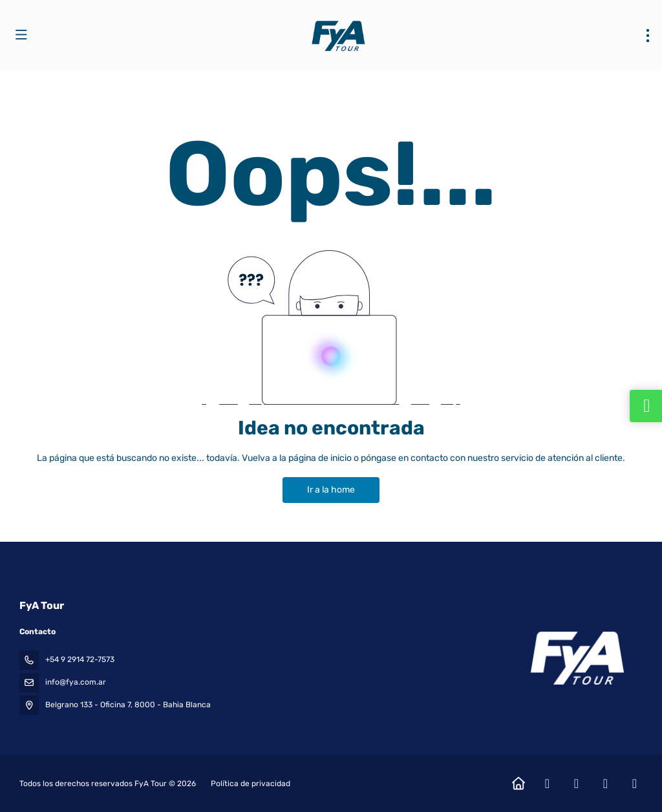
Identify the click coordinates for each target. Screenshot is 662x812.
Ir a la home (331, 490)
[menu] (648, 36)
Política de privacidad (251, 784)
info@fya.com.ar (76, 682)
